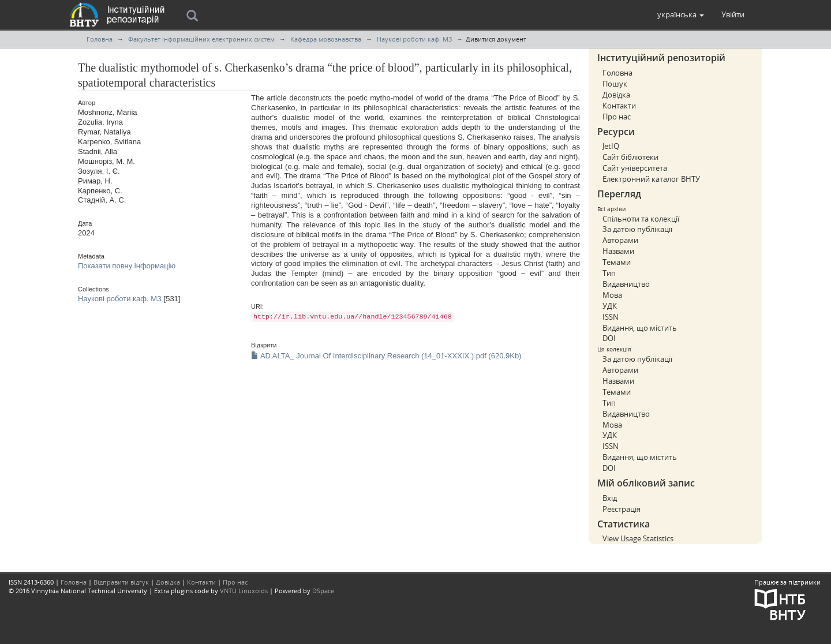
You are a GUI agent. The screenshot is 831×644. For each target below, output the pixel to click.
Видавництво (626, 284)
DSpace (323, 591)
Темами (617, 262)
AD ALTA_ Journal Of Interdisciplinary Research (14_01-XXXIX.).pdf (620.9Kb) (386, 356)
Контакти (619, 106)
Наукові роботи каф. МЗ (414, 39)
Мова (612, 295)
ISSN (611, 317)
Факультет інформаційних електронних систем (201, 39)
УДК (610, 306)
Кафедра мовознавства (326, 39)
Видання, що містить (640, 328)
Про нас (617, 117)
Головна (100, 39)
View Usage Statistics (638, 538)
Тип (609, 273)
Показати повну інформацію (127, 266)
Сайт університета (635, 168)
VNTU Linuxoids (244, 591)
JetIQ (611, 146)
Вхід (610, 498)
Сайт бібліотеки (630, 157)
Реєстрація (622, 509)
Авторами (620, 240)
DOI (609, 338)
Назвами (618, 251)
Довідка (616, 95)
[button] (681, 14)
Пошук (615, 84)
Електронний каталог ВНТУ (651, 179)
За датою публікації (637, 229)
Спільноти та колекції (641, 219)
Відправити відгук (121, 582)
